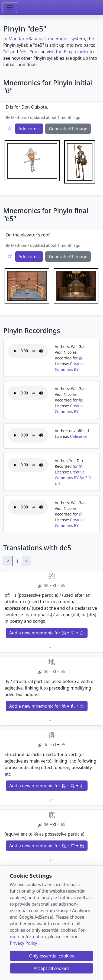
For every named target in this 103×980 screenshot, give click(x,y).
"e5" (23, 52)
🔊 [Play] (40, 586)
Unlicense (79, 436)
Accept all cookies (51, 968)
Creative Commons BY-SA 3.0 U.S (73, 478)
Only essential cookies (51, 956)
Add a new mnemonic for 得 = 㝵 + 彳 (47, 786)
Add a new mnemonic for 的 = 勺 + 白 (47, 633)
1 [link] (17, 561)
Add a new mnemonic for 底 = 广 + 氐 (47, 846)
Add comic (29, 129)
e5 (63, 585)
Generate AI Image (68, 129)
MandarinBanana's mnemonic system (47, 39)
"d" (6, 52)
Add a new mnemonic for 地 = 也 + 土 (47, 706)
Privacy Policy (23, 943)
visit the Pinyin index (67, 52)
